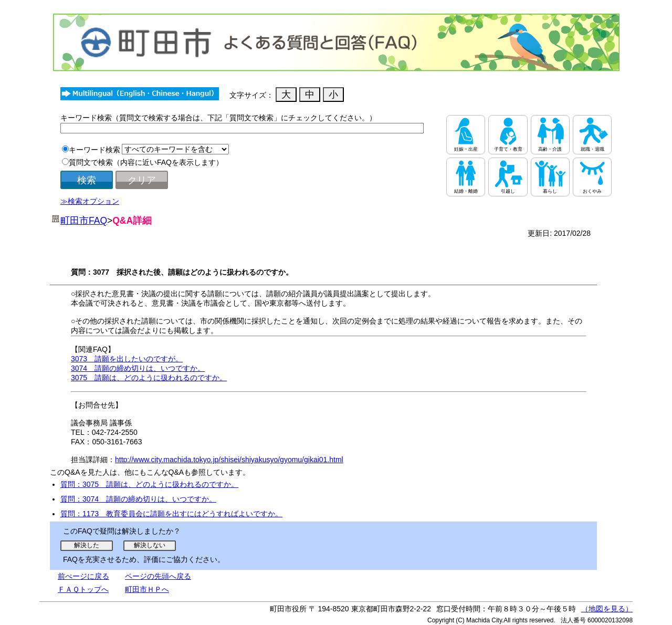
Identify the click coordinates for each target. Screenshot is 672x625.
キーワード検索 (94, 150)
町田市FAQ (84, 221)
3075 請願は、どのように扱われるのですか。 (149, 378)
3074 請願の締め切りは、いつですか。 (138, 368)
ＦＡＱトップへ (83, 589)
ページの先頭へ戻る (158, 576)
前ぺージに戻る (83, 576)
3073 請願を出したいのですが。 (127, 359)
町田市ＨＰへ (147, 589)
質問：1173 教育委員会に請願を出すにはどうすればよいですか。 (171, 514)
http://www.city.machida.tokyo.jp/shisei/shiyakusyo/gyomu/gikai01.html (229, 460)
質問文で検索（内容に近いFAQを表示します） (146, 162)
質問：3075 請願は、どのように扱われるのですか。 (149, 484)
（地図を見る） (607, 609)
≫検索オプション (90, 201)
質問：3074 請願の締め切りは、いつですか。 (138, 499)
